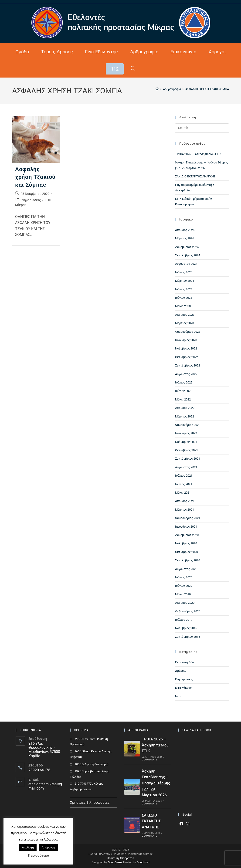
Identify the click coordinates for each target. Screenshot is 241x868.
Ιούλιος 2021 (184, 476)
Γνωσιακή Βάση (185, 662)
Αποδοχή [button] (28, 847)
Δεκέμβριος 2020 (187, 535)
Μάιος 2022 (183, 399)
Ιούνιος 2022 (184, 391)
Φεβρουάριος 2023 (188, 332)
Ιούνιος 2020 (184, 586)
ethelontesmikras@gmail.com (45, 786)
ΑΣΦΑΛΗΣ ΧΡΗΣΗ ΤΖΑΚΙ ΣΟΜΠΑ (207, 89)
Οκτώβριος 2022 (187, 357)
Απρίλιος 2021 (185, 501)
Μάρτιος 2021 (185, 510)
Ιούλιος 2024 (184, 272)
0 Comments (150, 760)
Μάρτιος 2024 (185, 281)
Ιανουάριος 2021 (186, 527)
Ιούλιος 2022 (184, 382)
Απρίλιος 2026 (185, 230)
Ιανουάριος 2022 (186, 433)
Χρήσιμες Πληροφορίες (90, 802)
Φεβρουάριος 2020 (188, 611)
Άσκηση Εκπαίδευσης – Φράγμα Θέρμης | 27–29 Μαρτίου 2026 (156, 783)
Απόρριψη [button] (48, 847)
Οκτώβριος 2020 (187, 552)
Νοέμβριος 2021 (186, 442)
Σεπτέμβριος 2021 (188, 459)
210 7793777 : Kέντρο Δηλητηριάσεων (87, 786)
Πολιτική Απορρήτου (120, 858)
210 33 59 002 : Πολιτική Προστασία (89, 742)
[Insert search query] (202, 128)
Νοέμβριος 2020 (186, 543)
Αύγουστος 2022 (186, 374)
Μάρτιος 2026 (185, 238)
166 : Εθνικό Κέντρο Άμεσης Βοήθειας (91, 754)
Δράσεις (181, 671)
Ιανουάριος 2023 (186, 340)
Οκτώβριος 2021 (187, 450)
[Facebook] (181, 824)
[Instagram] (188, 824)
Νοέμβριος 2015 (186, 628)
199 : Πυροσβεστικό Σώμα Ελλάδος (90, 774)
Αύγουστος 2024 (186, 264)
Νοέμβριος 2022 (186, 348)
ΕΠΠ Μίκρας (183, 688)
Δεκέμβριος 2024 (187, 247)
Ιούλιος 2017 (184, 620)
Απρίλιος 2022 (185, 408)
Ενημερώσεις (31, 200)
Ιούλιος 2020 (184, 577)
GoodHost (143, 862)
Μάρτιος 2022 (185, 416)
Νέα (178, 696)
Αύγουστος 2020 (186, 569)
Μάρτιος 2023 (185, 323)
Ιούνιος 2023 (184, 298)
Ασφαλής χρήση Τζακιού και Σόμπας (35, 177)
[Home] (157, 89)
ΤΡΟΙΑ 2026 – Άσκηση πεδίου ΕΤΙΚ (198, 154)
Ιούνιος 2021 (184, 484)
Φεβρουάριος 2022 (188, 425)
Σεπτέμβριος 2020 (188, 560)
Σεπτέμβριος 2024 (188, 255)
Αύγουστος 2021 (186, 467)
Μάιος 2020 (183, 594)
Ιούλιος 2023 (184, 289)
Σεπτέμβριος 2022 (188, 365)
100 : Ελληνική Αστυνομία (91, 764)
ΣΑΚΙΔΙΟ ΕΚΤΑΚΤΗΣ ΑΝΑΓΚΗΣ (195, 176)
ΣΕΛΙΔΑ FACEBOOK (197, 730)
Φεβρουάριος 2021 (188, 518)
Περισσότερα (38, 855)
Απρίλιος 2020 (185, 603)
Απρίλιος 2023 (185, 315)
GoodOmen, (115, 862)
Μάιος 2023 (183, 306)
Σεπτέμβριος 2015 (188, 637)
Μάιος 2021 (183, 493)
